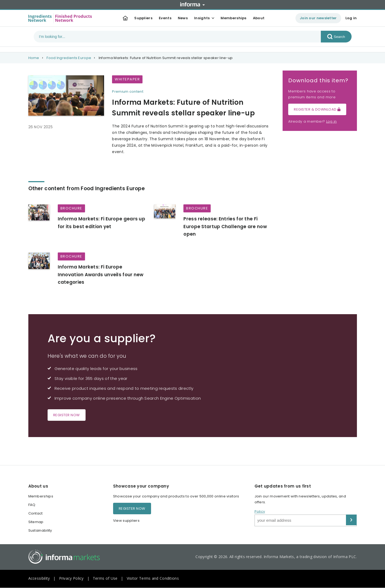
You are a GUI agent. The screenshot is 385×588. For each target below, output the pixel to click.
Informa (192, 4)
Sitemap (36, 522)
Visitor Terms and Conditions (153, 578)
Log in (351, 18)
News (183, 18)
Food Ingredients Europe (69, 58)
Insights (202, 18)
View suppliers (126, 521)
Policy (260, 511)
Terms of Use (105, 578)
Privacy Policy (71, 578)
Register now (67, 415)
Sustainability (40, 530)
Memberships (233, 18)
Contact (36, 513)
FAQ (32, 505)
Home (34, 58)
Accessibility (39, 578)
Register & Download (317, 109)
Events (165, 18)
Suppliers (143, 18)
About (259, 18)
